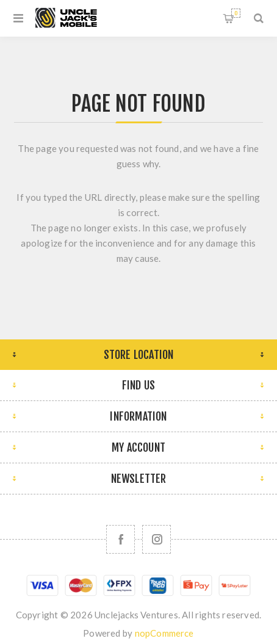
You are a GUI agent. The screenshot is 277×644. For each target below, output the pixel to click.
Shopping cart (236, 13)
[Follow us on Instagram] (156, 539)
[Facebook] (121, 539)
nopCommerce (164, 633)
